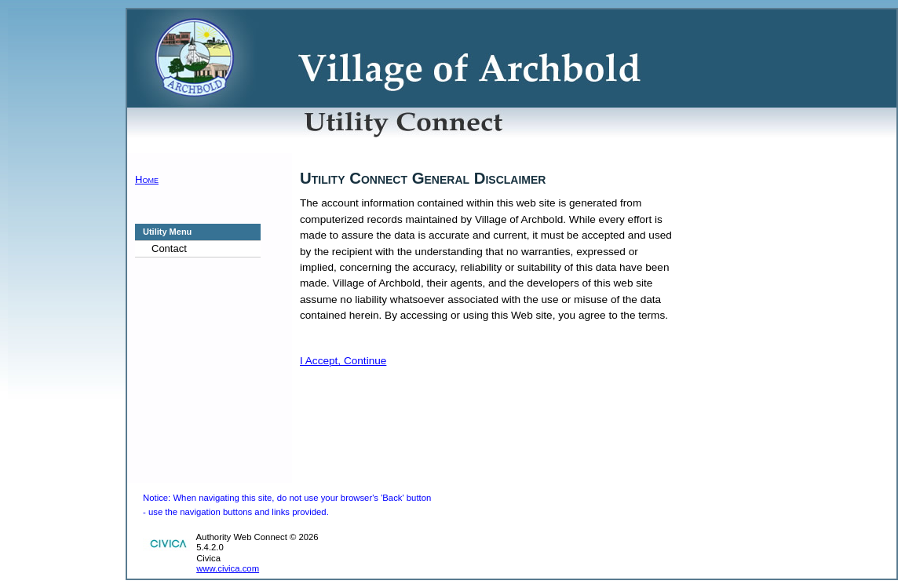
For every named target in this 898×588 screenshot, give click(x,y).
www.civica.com (228, 568)
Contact (169, 248)
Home (147, 179)
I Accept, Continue (343, 361)
